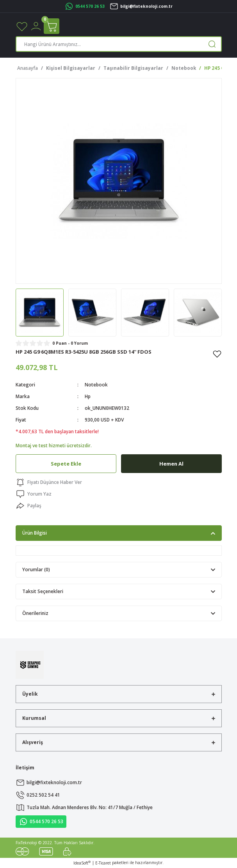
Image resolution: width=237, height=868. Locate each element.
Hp (88, 396)
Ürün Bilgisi (35, 533)
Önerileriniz (35, 613)
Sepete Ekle (66, 464)
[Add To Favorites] (217, 354)
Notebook (96, 384)
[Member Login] (36, 26)
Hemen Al (171, 464)
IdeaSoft (82, 863)
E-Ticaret (103, 863)
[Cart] (52, 26)
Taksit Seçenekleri (43, 591)
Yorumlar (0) (36, 569)
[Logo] (30, 664)
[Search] (119, 44)
